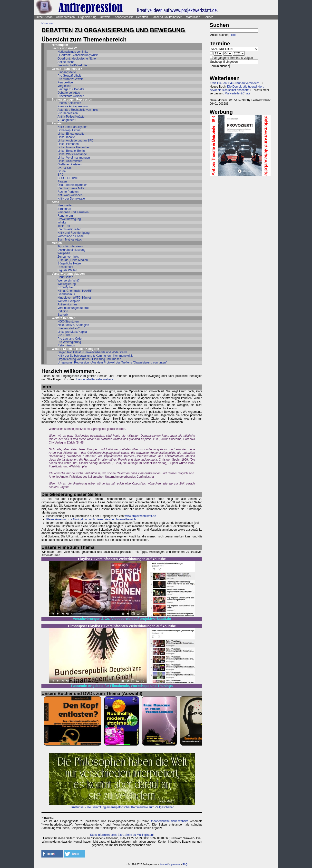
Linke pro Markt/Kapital (73, 332)
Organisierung (87, 17)
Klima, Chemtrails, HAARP (75, 291)
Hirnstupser (60, 45)
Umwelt (105, 17)
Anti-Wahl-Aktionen (70, 195)
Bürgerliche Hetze (69, 263)
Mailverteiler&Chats (237, 93)
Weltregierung (67, 284)
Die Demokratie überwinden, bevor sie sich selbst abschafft (237, 88)
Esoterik (63, 315)
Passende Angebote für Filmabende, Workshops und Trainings (122, 686)
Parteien (57, 123)
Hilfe (233, 35)
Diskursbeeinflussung (71, 250)
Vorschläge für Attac (71, 236)
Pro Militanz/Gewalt (70, 79)
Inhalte (62, 222)
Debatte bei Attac (69, 93)
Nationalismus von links (73, 52)
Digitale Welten (67, 270)
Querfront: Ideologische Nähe (77, 59)
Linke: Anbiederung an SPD (75, 141)
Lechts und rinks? (64, 48)
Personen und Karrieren (73, 212)
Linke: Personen (68, 144)
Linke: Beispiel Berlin (71, 151)
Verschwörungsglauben (68, 274)
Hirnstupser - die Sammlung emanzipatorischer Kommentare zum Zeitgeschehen (122, 807)
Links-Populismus (69, 130)
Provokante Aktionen (71, 96)
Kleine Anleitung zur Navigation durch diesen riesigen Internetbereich (91, 519)
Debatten (142, 17)
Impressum (174, 864)
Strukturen (64, 209)
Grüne (62, 171)
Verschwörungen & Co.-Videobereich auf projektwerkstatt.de (122, 619)
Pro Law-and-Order (70, 339)
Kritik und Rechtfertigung (73, 233)
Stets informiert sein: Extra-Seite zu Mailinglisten (122, 835)
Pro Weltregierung (69, 342)
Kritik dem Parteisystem (73, 127)
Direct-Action (44, 17)
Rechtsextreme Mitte (71, 188)
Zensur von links (68, 257)
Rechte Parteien (68, 192)
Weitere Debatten (64, 318)
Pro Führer (64, 335)
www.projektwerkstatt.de (140, 516)
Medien (57, 243)
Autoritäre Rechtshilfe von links (78, 110)
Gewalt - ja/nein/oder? (67, 69)
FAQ (185, 864)
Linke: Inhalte (66, 137)
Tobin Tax (64, 226)
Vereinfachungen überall (73, 308)
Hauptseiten (65, 205)
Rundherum (65, 216)
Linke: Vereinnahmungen (74, 158)
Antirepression (65, 17)
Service (208, 17)
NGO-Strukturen (68, 322)
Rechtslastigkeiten (69, 229)
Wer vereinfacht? (69, 281)
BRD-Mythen (66, 287)
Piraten (62, 182)
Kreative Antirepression (73, 106)
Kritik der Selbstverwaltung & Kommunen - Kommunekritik (95, 356)
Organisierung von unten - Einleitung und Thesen (89, 359)
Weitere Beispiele (69, 301)
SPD (61, 175)
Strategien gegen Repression (72, 100)
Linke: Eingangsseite (71, 134)
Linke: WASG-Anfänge (72, 154)
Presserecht (65, 267)
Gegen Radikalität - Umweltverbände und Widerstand (92, 352)
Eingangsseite (67, 72)
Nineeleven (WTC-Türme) (74, 298)
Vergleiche (64, 86)
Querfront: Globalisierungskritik (78, 55)
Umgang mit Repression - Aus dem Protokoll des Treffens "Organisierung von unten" (112, 363)
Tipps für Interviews (70, 246)
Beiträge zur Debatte (71, 89)
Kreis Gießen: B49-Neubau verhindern (234, 83)
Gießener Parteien (69, 164)
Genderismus (66, 294)
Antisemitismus (67, 304)
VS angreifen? (67, 120)
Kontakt (164, 864)
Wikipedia (64, 253)
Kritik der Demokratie (71, 199)
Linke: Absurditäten (70, 161)
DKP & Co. (65, 168)
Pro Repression (68, 113)
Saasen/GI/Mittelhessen (167, 17)
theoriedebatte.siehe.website (94, 379)
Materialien (193, 17)
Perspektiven (66, 82)
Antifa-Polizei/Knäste (71, 117)
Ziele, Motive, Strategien (73, 325)
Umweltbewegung (69, 219)
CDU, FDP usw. (68, 178)
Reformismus (66, 345)
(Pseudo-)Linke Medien (73, 260)
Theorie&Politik (123, 17)
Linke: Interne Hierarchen (74, 147)
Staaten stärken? (69, 328)
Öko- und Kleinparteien (73, 185)
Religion (63, 311)
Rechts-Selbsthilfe (69, 103)
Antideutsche (66, 62)
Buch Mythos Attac (70, 240)
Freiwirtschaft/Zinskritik (72, 65)
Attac (55, 202)
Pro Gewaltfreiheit (69, 76)
